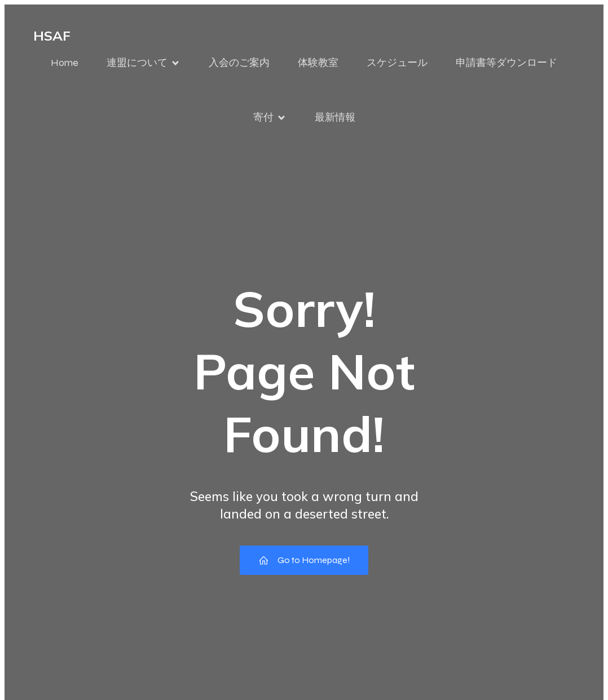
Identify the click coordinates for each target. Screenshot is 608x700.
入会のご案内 (239, 63)
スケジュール (397, 63)
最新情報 (335, 117)
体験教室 (318, 63)
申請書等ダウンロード (506, 63)
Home (65, 63)
